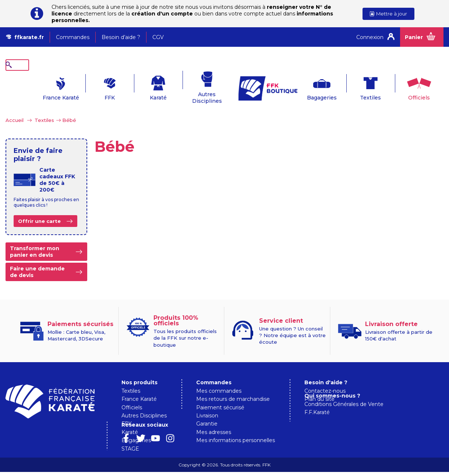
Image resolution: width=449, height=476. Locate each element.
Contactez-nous (325, 379)
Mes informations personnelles (236, 429)
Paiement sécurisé (220, 396)
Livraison (207, 404)
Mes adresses (214, 421)
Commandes (73, 37)
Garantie (207, 412)
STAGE (130, 437)
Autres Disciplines (192, 86)
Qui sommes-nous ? (332, 400)
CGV (158, 37)
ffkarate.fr (29, 37)
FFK (94, 86)
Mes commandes (219, 379)
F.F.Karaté (317, 417)
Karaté (143, 86)
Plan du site (319, 388)
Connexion (370, 37)
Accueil (15, 109)
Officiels (404, 86)
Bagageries (306, 86)
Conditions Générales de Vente (344, 409)
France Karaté (45, 86)
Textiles (355, 86)
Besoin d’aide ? (121, 37)
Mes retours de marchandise (233, 388)
